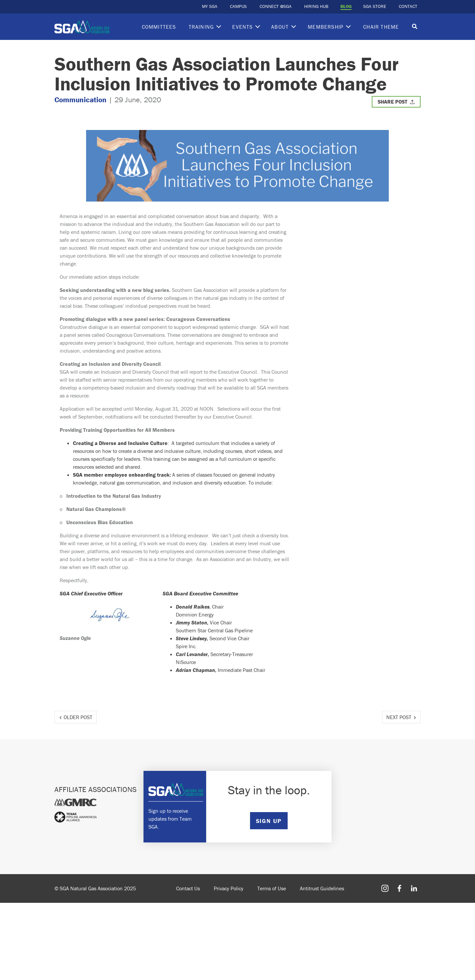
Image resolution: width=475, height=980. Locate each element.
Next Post (399, 717)
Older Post (78, 717)
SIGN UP (269, 821)
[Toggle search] (415, 27)
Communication (80, 100)
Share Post (393, 102)
